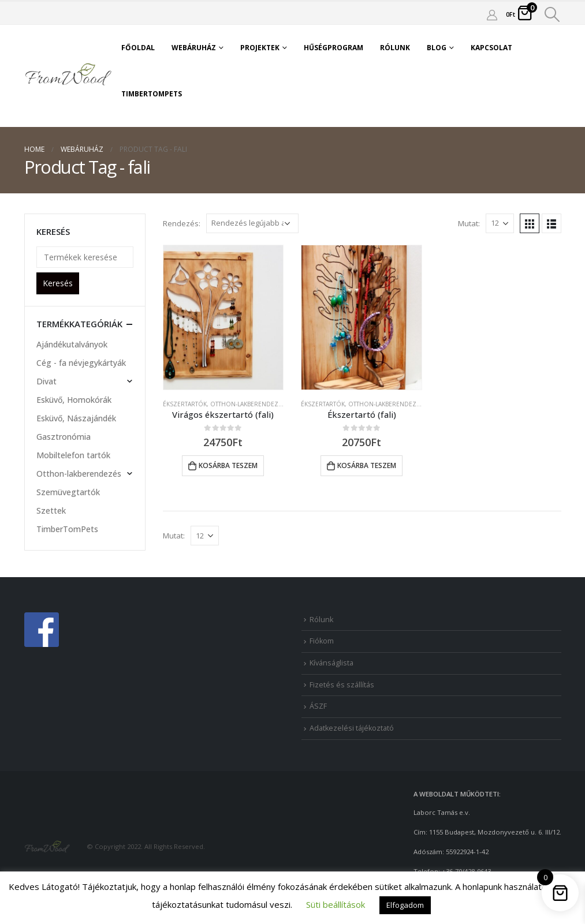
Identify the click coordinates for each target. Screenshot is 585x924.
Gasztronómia (64, 437)
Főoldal (138, 48)
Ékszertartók (185, 404)
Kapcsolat (491, 48)
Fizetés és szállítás (342, 685)
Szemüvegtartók (68, 492)
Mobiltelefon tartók (73, 455)
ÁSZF (318, 706)
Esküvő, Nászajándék (76, 418)
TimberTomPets (152, 94)
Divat (46, 381)
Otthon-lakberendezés (248, 404)
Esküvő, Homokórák (74, 400)
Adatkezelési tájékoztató (352, 728)
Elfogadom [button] (405, 905)
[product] (223, 317)
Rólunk (395, 48)
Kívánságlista (331, 663)
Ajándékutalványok (72, 344)
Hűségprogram (334, 48)
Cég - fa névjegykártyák (81, 363)
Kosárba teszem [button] (228, 465)
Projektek (260, 48)
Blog (437, 48)
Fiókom (322, 641)
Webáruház (194, 48)
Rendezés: (182, 223)
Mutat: (469, 223)
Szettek (51, 510)
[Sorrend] (252, 223)
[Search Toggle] (552, 14)
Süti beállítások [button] (336, 904)
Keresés (58, 283)
